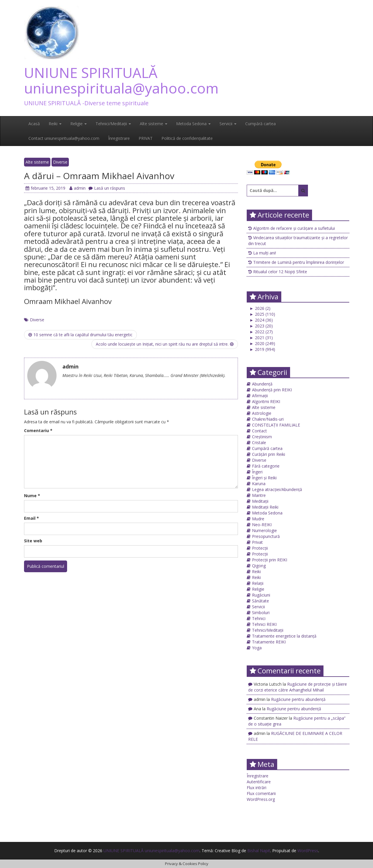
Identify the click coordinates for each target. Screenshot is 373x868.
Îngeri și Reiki (264, 478)
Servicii (228, 124)
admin (78, 188)
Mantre (259, 495)
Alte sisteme (154, 124)
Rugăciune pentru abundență (298, 699)
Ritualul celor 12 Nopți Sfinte (280, 272)
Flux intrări (257, 788)
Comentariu (38, 430)
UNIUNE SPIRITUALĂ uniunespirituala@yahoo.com (121, 80)
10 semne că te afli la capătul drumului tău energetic (80, 335)
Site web (33, 541)
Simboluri (261, 613)
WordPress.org (261, 799)
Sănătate (260, 601)
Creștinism (262, 437)
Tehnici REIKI (264, 624)
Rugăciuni (261, 595)
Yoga (257, 648)
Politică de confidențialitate (187, 138)
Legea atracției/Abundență (277, 489)
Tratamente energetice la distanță (284, 636)
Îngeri (257, 472)
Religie (79, 124)
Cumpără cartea (260, 124)
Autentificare (259, 782)
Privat (257, 542)
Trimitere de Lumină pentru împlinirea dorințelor (299, 262)
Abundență (262, 384)
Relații (258, 583)
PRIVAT (146, 138)
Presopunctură (266, 536)
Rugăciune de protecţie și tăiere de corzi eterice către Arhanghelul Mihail (298, 687)
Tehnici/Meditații (113, 124)
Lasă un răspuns (107, 188)
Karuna (259, 484)
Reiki (55, 124)
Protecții (260, 548)
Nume (32, 496)
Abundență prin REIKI (272, 390)
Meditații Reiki (265, 507)
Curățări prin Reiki (269, 454)
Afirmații (260, 396)
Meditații (260, 501)
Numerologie (264, 530)
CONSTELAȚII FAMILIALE (276, 425)
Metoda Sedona (193, 124)
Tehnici (259, 618)
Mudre (258, 519)
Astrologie (262, 413)
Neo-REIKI (262, 525)
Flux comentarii (261, 793)
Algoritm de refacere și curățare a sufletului (294, 228)
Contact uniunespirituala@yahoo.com (64, 138)
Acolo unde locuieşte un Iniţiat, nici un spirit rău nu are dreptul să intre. (165, 344)
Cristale (259, 443)
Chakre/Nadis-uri (268, 419)
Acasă (34, 124)
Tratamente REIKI (269, 642)
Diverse (60, 162)
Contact (259, 431)
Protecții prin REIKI (270, 560)
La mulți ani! (265, 253)
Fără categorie (266, 466)
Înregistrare (119, 138)
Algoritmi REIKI (266, 401)
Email (31, 518)
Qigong (259, 566)
